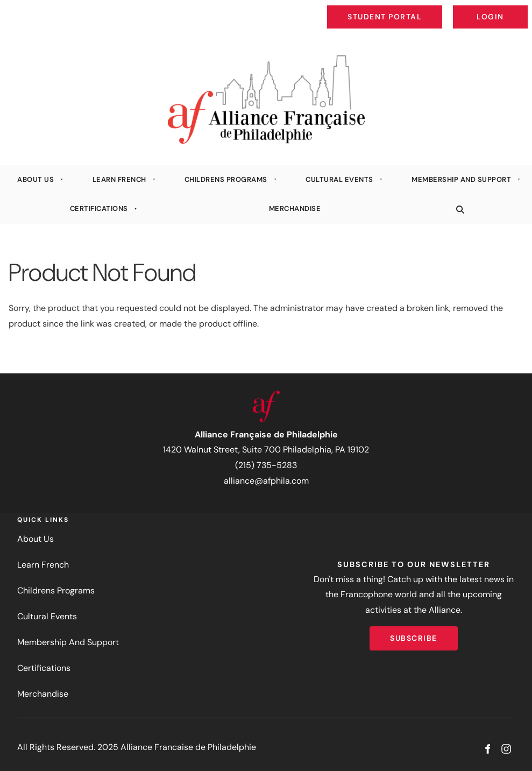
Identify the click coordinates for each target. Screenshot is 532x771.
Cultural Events (339, 179)
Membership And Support (461, 179)
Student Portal (409, 9)
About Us (36, 179)
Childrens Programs (226, 179)
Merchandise (295, 208)
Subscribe (414, 634)
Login (519, 9)
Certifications (99, 208)
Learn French (119, 179)
